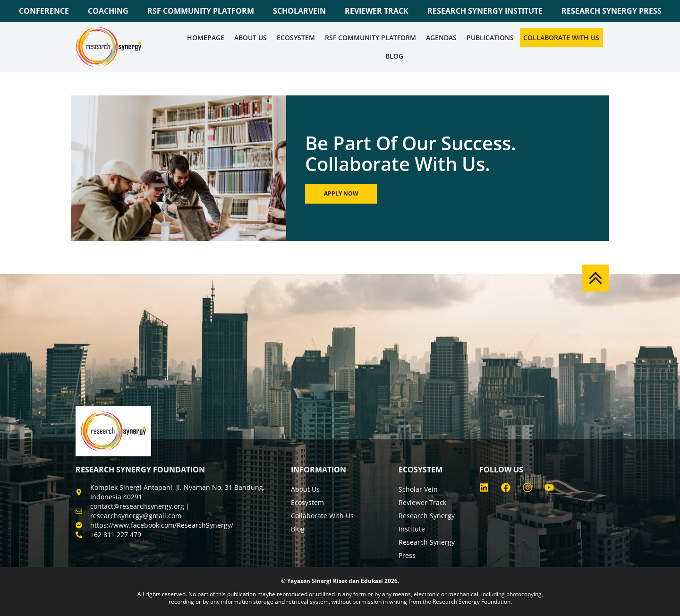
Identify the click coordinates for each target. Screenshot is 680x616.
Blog (394, 56)
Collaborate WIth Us (561, 38)
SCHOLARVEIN (299, 11)
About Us (251, 38)
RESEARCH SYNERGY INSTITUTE (485, 11)
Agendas (441, 38)
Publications (490, 38)
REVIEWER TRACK (377, 11)
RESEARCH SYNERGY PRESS (612, 11)
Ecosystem (296, 38)
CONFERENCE (44, 11)
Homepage (206, 38)
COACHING (108, 11)
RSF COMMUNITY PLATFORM (201, 11)
